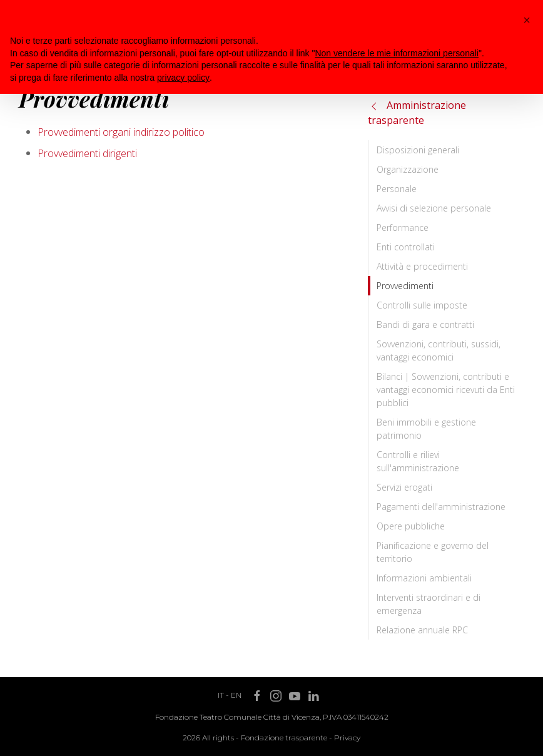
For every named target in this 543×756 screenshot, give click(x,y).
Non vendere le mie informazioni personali (396, 53)
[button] (527, 20)
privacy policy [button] (183, 78)
